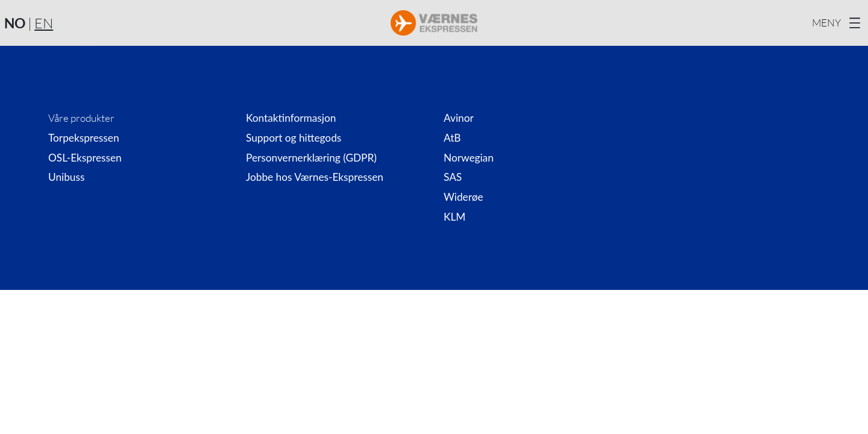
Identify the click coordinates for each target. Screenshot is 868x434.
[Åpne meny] (838, 23)
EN (44, 23)
